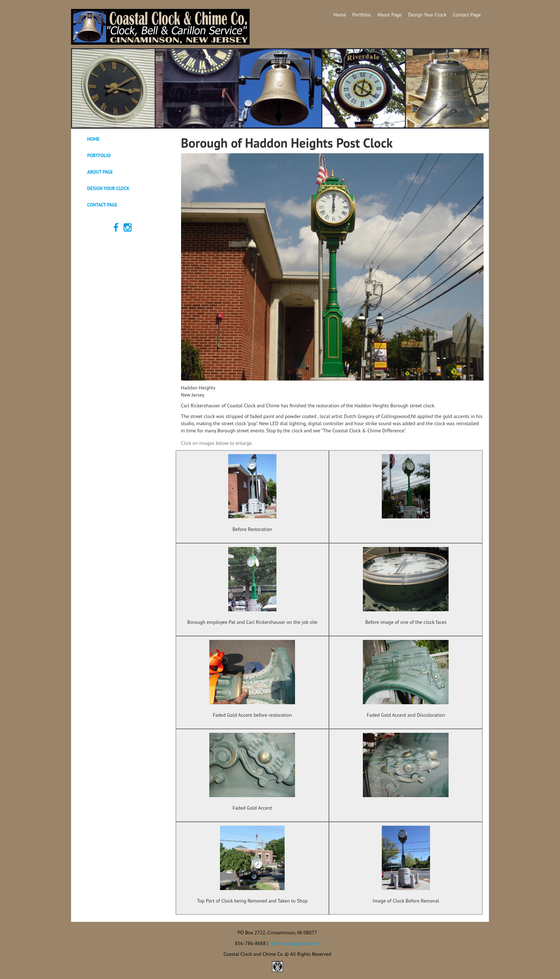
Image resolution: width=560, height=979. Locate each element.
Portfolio (362, 15)
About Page (390, 15)
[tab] (123, 139)
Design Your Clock (427, 15)
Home (339, 15)
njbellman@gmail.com (294, 943)
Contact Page (467, 15)
